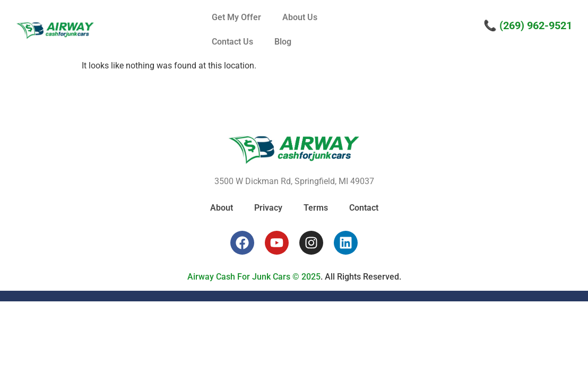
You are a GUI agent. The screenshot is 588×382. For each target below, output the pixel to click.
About (222, 208)
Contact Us (232, 42)
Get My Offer (236, 17)
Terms (316, 208)
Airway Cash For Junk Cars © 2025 (254, 277)
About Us (300, 17)
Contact (364, 208)
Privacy (268, 208)
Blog (283, 42)
